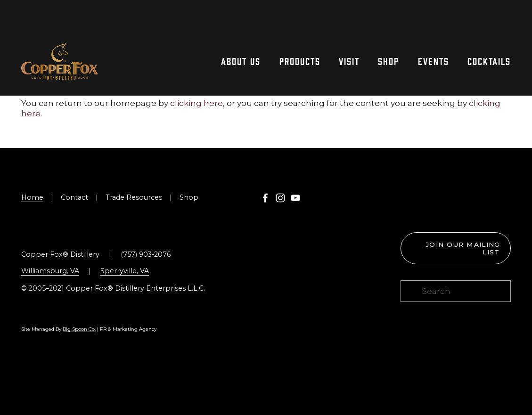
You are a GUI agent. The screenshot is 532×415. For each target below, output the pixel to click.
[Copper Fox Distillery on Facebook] (265, 198)
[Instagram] (280, 198)
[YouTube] (295, 198)
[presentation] (414, 210)
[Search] (456, 291)
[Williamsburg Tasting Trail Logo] (414, 199)
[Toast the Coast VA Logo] (497, 199)
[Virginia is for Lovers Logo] (442, 199)
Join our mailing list (463, 248)
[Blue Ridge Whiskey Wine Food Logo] (470, 199)
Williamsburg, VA (50, 271)
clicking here (196, 103)
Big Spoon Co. (79, 329)
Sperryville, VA (125, 271)
